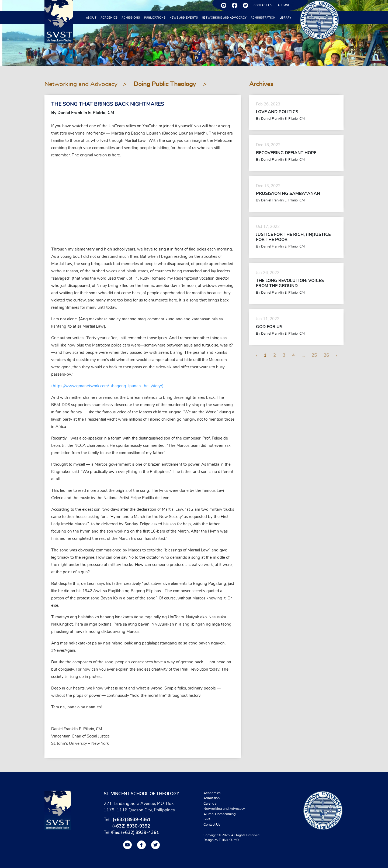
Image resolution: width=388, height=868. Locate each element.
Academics (109, 18)
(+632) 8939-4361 (132, 820)
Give (207, 819)
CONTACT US (263, 5)
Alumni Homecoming (220, 814)
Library (285, 18)
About (91, 18)
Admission (212, 798)
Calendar (211, 804)
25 (314, 355)
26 (326, 355)
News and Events (184, 18)
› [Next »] (336, 355)
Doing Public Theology (166, 84)
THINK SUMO (229, 840)
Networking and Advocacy (224, 18)
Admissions (131, 18)
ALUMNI (283, 5)
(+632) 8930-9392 (131, 826)
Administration (263, 18)
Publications (155, 18)
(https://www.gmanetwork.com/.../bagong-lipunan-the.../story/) (107, 386)
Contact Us (212, 825)
